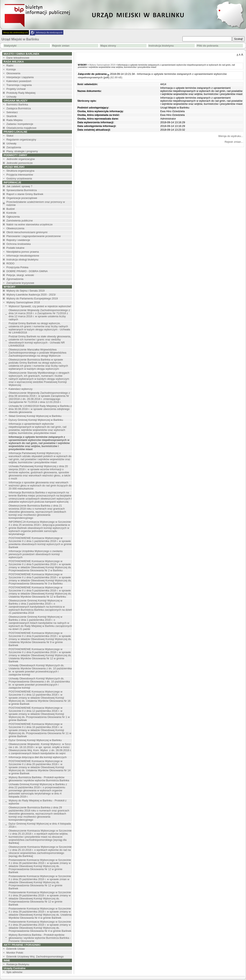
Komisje (11, 69)
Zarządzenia (14, 147)
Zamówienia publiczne (20, 221)
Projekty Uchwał (16, 89)
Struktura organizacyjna (20, 171)
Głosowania (13, 73)
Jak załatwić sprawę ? (19, 186)
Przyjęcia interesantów (20, 175)
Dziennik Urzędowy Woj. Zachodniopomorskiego (35, 957)
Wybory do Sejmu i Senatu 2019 (25, 291)
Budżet (10, 209)
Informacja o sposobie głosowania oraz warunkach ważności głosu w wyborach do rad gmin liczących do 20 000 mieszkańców (40, 485)
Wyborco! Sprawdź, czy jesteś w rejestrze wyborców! (40, 306)
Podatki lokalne (15, 248)
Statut (10, 136)
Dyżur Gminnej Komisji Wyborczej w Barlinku (35, 740)
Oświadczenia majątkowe (21, 128)
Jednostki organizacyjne (21, 159)
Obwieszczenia (15, 228)
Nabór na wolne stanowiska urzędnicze (29, 224)
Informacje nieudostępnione (23, 256)
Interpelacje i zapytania (20, 77)
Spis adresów (14, 972)
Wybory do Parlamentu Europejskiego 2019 (32, 298)
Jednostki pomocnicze (19, 163)
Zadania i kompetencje (20, 124)
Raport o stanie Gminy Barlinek (25, 194)
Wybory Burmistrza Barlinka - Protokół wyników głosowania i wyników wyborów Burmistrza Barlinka (39, 779)
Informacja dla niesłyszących (49, 32)
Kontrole (11, 213)
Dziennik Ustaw (16, 949)
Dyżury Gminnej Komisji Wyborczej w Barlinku (36, 420)
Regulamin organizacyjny (21, 140)
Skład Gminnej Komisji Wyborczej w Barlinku (35, 416)
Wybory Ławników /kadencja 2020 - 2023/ (31, 295)
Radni (10, 66)
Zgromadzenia (15, 279)
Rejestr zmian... (234, 142)
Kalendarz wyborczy (20, 389)
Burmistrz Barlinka (17, 104)
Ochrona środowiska (19, 244)
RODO (10, 263)
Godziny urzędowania (19, 179)
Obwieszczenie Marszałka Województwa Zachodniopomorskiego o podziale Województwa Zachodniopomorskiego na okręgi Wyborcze (38, 353)
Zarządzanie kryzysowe (20, 283)
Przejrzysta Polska (17, 267)
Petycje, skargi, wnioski (20, 275)
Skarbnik (12, 116)
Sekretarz (12, 112)
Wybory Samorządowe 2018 (23, 302)
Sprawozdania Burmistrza (22, 190)
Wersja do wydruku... (231, 136)
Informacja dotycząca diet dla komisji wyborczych (38, 757)
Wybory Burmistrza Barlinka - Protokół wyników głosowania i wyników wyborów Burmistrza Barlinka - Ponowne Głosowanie (40, 938)
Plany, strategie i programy (22, 151)
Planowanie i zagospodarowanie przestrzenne (34, 236)
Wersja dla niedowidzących (15, 32)
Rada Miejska (14, 120)
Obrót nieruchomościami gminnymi (27, 232)
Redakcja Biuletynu (18, 964)
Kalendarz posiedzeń (19, 81)
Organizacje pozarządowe (22, 198)
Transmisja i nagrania (19, 85)
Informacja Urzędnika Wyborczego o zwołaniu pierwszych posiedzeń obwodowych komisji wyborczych (36, 554)
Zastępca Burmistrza (19, 108)
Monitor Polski (15, 953)
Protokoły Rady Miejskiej (21, 93)
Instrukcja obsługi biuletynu (22, 260)
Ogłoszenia (13, 217)
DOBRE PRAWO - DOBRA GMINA (27, 271)
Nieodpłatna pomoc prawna (23, 252)
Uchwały (11, 97)
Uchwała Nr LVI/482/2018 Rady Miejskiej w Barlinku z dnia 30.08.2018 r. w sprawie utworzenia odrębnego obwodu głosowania (40, 409)
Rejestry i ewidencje (18, 240)
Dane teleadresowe (18, 58)
